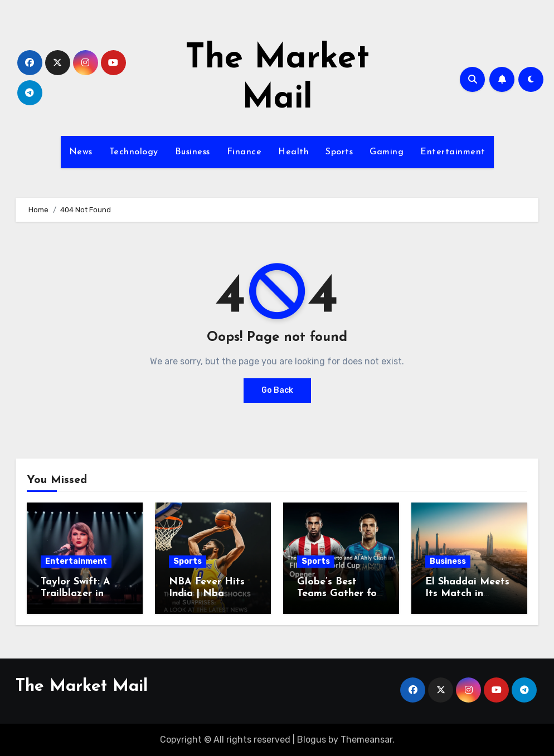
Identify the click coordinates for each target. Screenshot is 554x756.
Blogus (312, 740)
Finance (244, 152)
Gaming (387, 152)
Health (293, 152)
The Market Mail (82, 687)
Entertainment (453, 152)
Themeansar (366, 740)
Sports (339, 152)
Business (193, 152)
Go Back (277, 390)
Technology (134, 152)
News (81, 152)
